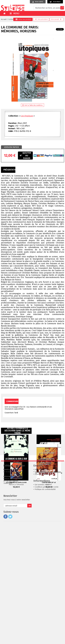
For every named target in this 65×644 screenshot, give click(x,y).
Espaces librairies (42, 547)
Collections (13, 19)
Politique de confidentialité (45, 562)
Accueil (4, 19)
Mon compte (38, 2)
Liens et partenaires (42, 542)
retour (23, 19)
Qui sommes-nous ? (42, 558)
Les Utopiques (27, 116)
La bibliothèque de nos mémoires (48, 545)
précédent (42, 19)
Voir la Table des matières (32, 105)
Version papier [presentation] (11, 147)
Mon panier (55, 2)
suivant (56, 19)
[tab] (11, 147)
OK (30, 579)
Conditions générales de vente (47, 560)
